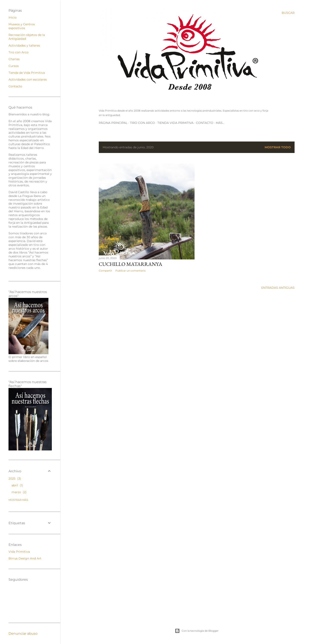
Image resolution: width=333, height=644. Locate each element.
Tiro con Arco (142, 123)
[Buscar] (288, 13)
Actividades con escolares (28, 79)
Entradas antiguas (278, 288)
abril (17, 485)
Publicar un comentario (131, 271)
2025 (15, 478)
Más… (220, 123)
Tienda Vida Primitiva (175, 123)
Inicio (13, 17)
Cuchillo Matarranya (131, 264)
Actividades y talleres (24, 45)
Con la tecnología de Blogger (197, 631)
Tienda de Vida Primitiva (27, 73)
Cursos (14, 66)
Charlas (14, 59)
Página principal (113, 123)
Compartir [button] (105, 271)
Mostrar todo (278, 147)
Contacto (205, 123)
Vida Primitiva (19, 552)
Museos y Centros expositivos (22, 26)
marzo (19, 492)
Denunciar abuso (23, 633)
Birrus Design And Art (25, 558)
